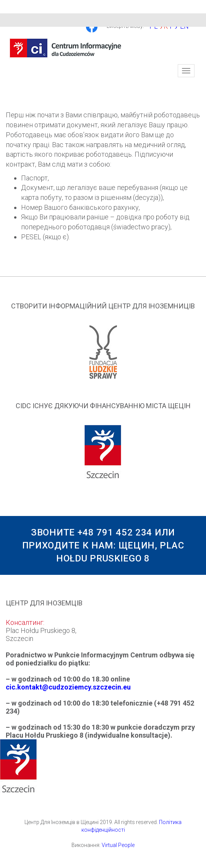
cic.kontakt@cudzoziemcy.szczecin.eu (68, 687)
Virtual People (118, 845)
